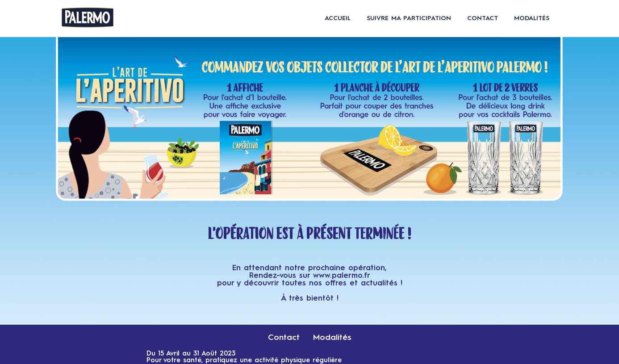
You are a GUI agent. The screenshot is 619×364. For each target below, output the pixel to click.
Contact (483, 18)
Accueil (338, 18)
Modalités (532, 18)
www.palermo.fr (342, 276)
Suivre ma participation (409, 18)
